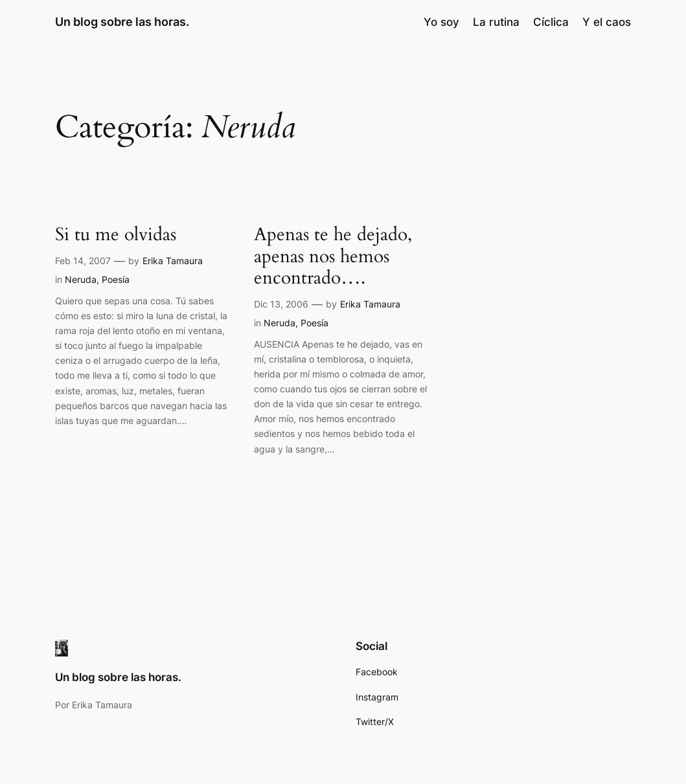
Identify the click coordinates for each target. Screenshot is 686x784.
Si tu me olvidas (116, 235)
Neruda (81, 279)
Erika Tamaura (173, 261)
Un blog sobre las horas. (122, 22)
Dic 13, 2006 (281, 304)
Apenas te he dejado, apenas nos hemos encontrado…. (333, 256)
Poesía (116, 279)
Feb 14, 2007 (83, 261)
